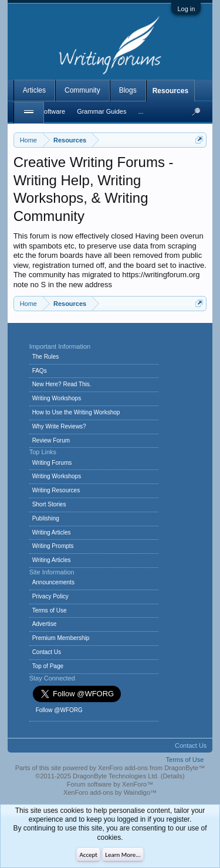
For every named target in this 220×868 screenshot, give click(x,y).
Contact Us (47, 652)
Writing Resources (56, 490)
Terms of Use (50, 610)
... (141, 111)
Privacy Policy (50, 596)
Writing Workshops (57, 398)
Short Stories (49, 504)
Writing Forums (52, 463)
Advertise (45, 624)
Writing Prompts (53, 546)
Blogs (128, 90)
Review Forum (51, 440)
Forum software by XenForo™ (110, 784)
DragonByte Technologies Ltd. (116, 776)
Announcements (53, 582)
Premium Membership (61, 638)
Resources (170, 91)
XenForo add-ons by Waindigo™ (110, 792)
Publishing (46, 518)
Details (172, 776)
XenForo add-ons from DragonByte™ (151, 768)
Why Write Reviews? (59, 426)
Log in (186, 9)
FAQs (40, 371)
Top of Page (48, 666)
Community (82, 90)
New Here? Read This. (62, 384)
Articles (34, 90)
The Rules (46, 357)
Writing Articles (52, 532)
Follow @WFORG (59, 710)
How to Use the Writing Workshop (76, 412)
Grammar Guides (101, 111)
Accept (88, 855)
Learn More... (123, 855)
